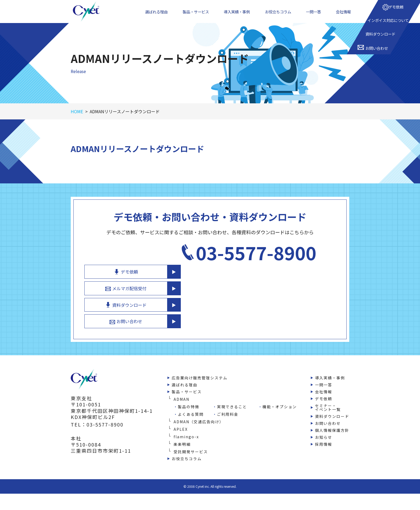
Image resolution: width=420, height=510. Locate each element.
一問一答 (315, 16)
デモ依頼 (280, 260)
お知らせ (324, 433)
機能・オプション (280, 403)
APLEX (181, 425)
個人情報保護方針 (332, 426)
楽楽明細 (182, 440)
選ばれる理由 (156, 16)
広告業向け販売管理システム (200, 374)
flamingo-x (186, 433)
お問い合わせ (280, 316)
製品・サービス (196, 16)
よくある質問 (191, 410)
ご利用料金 (228, 410)
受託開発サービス (191, 448)
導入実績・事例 (238, 16)
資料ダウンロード (280, 298)
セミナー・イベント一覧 (328, 404)
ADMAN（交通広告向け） (199, 418)
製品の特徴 (189, 403)
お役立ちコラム (280, 16)
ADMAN (181, 395)
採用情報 (324, 440)
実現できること (232, 403)
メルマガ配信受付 (280, 279)
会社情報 (344, 16)
